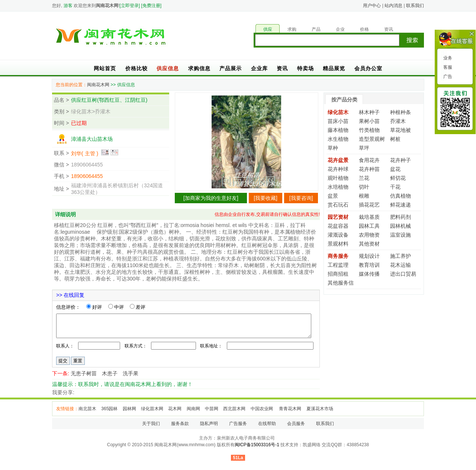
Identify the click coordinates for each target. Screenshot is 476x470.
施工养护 (401, 256)
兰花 (364, 178)
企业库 (259, 68)
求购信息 (199, 68)
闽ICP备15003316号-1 (257, 445)
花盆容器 (338, 226)
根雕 (364, 196)
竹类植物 (369, 130)
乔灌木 (398, 121)
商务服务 (338, 256)
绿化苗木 (338, 112)
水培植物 (338, 187)
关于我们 (151, 424)
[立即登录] (130, 6)
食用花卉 (369, 160)
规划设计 (369, 256)
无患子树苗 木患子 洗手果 (104, 373)
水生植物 (338, 139)
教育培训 (369, 265)
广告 (447, 77)
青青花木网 (290, 409)
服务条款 (180, 424)
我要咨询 (301, 198)
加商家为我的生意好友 (211, 198)
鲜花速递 (401, 205)
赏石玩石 (338, 205)
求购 (292, 29)
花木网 (175, 409)
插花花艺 (369, 205)
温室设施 (401, 235)
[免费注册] (151, 6)
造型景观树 (372, 139)
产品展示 (231, 68)
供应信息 (168, 68)
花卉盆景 (338, 160)
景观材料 (338, 244)
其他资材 (369, 244)
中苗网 (212, 409)
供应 (268, 29)
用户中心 (372, 6)
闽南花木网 (98, 85)
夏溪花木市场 (320, 409)
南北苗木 (87, 409)
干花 (395, 187)
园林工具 (369, 226)
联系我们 (415, 6)
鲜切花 (398, 178)
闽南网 (193, 409)
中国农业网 (262, 409)
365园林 (109, 409)
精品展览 (334, 68)
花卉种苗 (369, 169)
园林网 (129, 409)
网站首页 (105, 68)
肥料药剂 (401, 217)
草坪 (364, 148)
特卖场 (305, 68)
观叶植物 (338, 178)
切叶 (364, 187)
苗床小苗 (338, 121)
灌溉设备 (338, 235)
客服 (447, 67)
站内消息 (393, 6)
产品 (316, 29)
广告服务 (238, 424)
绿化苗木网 (152, 409)
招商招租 (338, 274)
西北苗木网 (234, 409)
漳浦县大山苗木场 (92, 139)
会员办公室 (368, 68)
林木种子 (369, 112)
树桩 (395, 139)
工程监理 (338, 265)
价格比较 (136, 68)
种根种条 (401, 112)
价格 (364, 29)
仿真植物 (401, 196)
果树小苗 (369, 121)
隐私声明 (209, 424)
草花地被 (401, 130)
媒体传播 (369, 274)
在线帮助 (267, 424)
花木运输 (401, 265)
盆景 (333, 196)
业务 (447, 58)
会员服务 (296, 424)
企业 (340, 29)
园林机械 (401, 226)
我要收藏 (266, 198)
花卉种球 (338, 169)
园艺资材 (338, 217)
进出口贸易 (403, 274)
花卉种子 (401, 160)
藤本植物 (338, 130)
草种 (333, 148)
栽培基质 (369, 217)
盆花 (395, 169)
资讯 (389, 29)
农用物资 (369, 235)
